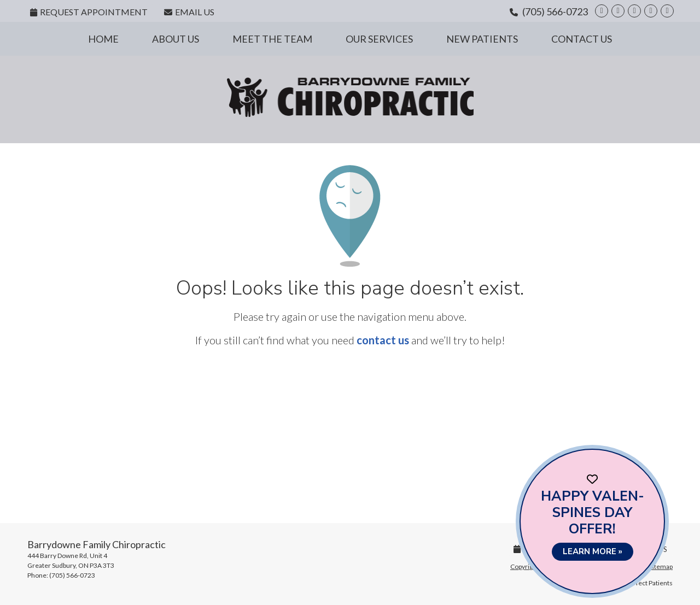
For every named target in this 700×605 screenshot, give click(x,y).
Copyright (524, 566)
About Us (176, 39)
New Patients (482, 39)
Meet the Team (272, 39)
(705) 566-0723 (555, 11)
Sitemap (661, 566)
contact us (383, 340)
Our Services (379, 39)
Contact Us (582, 39)
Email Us (189, 12)
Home (103, 39)
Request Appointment (89, 12)
